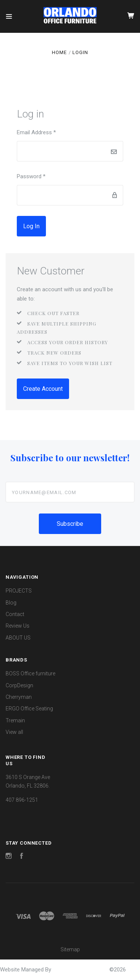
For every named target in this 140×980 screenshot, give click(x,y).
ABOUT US (18, 638)
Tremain (15, 720)
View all (14, 732)
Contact (15, 614)
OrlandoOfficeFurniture (81, 970)
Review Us (18, 626)
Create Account (43, 389)
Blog (11, 603)
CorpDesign (19, 685)
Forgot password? (73, 226)
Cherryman (19, 697)
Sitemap (70, 949)
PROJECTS (19, 591)
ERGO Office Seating (29, 709)
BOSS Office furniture (30, 673)
